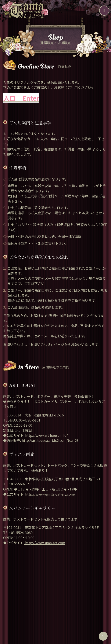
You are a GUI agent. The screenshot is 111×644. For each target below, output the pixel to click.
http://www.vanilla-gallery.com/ (50, 494)
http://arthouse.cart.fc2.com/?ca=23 (50, 440)
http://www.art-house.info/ (46, 435)
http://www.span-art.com (45, 543)
